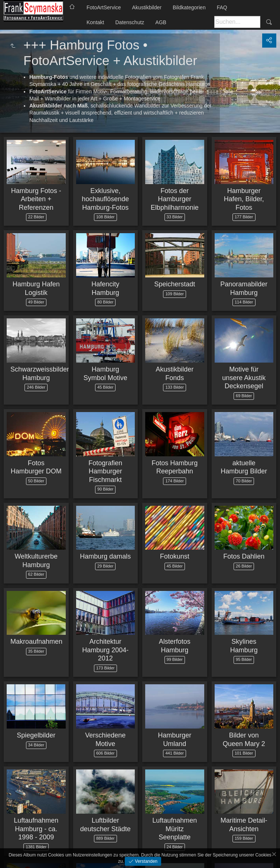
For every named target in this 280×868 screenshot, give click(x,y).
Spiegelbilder (36, 735)
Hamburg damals (105, 556)
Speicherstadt (175, 284)
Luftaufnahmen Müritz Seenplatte (175, 829)
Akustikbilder (147, 7)
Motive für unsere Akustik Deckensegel (244, 378)
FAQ (222, 7)
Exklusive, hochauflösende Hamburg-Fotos (105, 199)
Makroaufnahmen (36, 642)
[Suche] (237, 22)
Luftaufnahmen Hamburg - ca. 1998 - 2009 (36, 829)
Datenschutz (130, 22)
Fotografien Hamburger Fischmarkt (105, 471)
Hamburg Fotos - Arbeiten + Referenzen (36, 199)
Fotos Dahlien (244, 556)
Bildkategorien (189, 7)
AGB (161, 22)
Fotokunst (175, 556)
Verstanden (146, 861)
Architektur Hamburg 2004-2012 (105, 650)
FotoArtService (104, 7)
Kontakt (95, 22)
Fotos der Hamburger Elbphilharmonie (175, 199)
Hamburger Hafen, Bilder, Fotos (244, 199)
